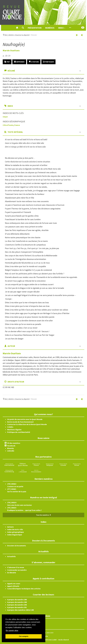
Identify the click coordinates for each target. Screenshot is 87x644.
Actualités (11, 556)
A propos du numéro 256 (17, 605)
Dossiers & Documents (17, 546)
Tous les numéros (43, 515)
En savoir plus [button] (12, 631)
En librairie (12, 573)
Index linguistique (15, 535)
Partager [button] (48, 62)
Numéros (50, 28)
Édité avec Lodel (50, 640)
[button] (23, 28)
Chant (5, 117)
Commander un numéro (17, 570)
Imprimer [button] (19, 62)
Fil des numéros (14, 443)
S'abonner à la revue (16, 567)
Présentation (35, 28)
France (17, 125)
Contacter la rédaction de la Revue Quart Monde (27, 424)
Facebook (11, 446)
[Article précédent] (77, 35)
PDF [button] (7, 62)
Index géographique (16, 532)
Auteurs (10, 527)
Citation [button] (34, 62)
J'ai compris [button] (24, 636)
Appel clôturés (13, 586)
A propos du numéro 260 (17, 600)
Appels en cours (14, 583)
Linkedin (11, 451)
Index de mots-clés (15, 529)
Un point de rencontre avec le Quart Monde (25, 419)
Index (62, 28)
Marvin (11, 50)
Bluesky (11, 448)
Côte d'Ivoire (8, 125)
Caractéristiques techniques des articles (24, 589)
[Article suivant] (82, 35)
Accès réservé (64, 640)
